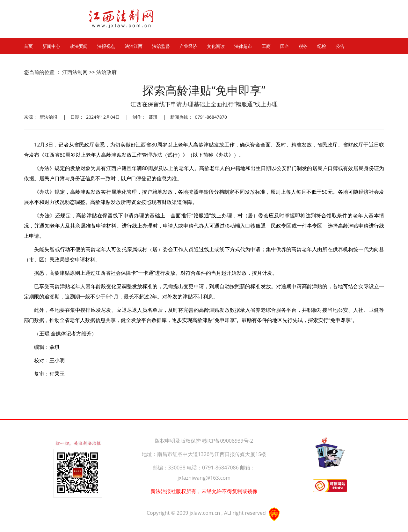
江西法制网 (75, 72)
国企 (285, 46)
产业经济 (188, 46)
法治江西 (134, 46)
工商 (266, 46)
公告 (340, 46)
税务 (303, 46)
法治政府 (106, 72)
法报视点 (106, 46)
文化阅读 (216, 46)
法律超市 (243, 46)
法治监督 (161, 46)
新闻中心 (51, 46)
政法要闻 (79, 46)
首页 (28, 46)
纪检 (322, 46)
